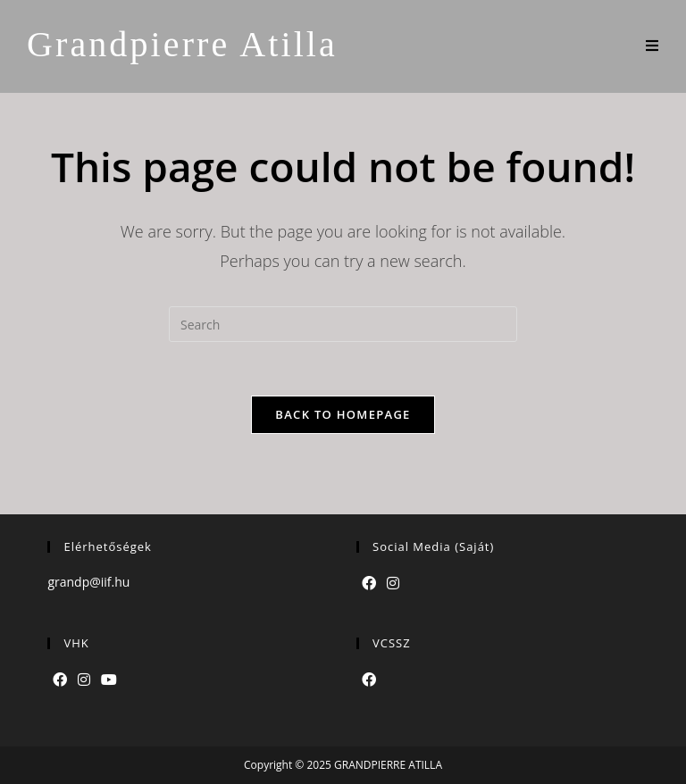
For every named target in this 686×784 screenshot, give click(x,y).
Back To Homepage (343, 414)
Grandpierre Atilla (182, 44)
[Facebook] (369, 584)
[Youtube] (109, 680)
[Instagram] (393, 584)
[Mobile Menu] (653, 46)
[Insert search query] (343, 324)
